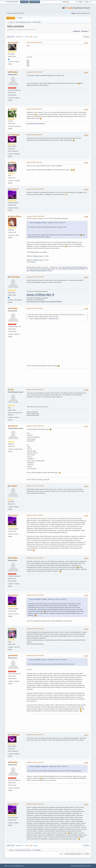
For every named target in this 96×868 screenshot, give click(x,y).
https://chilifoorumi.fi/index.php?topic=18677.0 (75, 267)
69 (26, 37)
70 (28, 37)
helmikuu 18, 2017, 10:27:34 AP (35, 390)
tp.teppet (13, 486)
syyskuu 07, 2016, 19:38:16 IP (34, 72)
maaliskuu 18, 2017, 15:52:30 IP (35, 515)
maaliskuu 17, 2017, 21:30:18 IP (35, 486)
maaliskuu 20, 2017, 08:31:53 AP (35, 629)
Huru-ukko (14, 42)
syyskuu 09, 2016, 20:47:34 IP (34, 162)
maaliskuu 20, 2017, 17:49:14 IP (35, 762)
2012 (28, 66)
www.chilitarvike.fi (40, 295)
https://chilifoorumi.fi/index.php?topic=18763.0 (43, 269)
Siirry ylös (10, 846)
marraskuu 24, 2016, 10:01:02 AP (35, 216)
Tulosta (86, 37)
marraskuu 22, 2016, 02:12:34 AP (35, 189)
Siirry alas (10, 37)
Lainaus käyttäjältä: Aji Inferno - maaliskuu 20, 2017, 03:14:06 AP (48, 660)
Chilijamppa (15, 135)
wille (12, 390)
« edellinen (76, 31)
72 (34, 37)
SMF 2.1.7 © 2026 (9, 866)
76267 (29, 260)
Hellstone (14, 426)
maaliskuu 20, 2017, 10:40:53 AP (35, 655)
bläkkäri (13, 162)
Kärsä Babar (15, 277)
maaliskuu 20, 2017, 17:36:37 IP (35, 735)
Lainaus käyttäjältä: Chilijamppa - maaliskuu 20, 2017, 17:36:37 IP (48, 766)
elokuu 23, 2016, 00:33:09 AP (34, 42)
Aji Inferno (14, 189)
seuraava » (85, 31)
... (24, 37)
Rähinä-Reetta (16, 216)
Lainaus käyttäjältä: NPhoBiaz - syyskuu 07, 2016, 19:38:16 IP (47, 223)
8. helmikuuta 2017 (53, 319)
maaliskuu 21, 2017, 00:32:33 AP (35, 804)
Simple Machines (19, 866)
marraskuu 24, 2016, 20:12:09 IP (35, 277)
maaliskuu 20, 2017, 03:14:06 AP (35, 595)
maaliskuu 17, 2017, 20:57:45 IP (35, 426)
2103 (28, 64)
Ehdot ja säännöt (79, 866)
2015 (28, 61)
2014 (28, 62)
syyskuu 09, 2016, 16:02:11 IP (34, 109)
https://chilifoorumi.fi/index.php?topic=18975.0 (39, 271)
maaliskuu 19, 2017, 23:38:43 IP (35, 558)
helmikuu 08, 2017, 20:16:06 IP (35, 308)
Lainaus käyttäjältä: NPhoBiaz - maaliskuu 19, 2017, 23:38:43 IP (48, 599)
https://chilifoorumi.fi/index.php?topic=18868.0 (72, 269)
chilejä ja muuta (38, 256)
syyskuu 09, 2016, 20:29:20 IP (34, 135)
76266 (29, 256)
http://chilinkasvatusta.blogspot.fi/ (36, 124)
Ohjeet (73, 866)
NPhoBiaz (14, 72)
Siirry (61, 854)
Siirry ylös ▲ (88, 866)
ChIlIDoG (14, 109)
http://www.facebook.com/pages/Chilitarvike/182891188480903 (44, 302)
